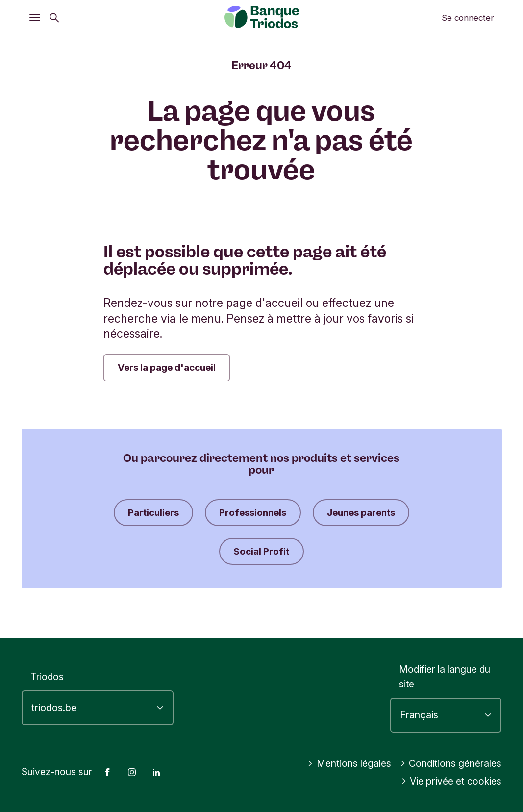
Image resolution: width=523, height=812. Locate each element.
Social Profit (318, 553)
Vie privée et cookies (452, 781)
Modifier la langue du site (445, 677)
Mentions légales (350, 763)
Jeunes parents (212, 553)
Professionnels (309, 513)
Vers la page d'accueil (169, 368)
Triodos (47, 677)
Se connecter (468, 18)
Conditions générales (451, 763)
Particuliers (205, 513)
